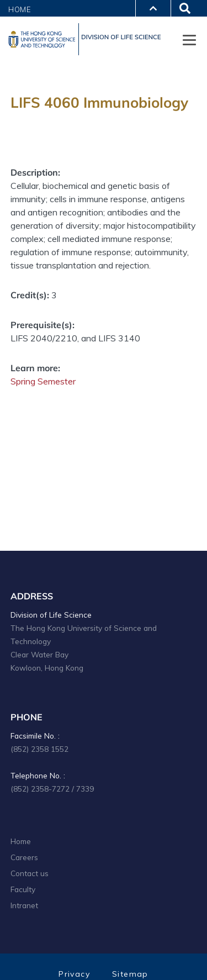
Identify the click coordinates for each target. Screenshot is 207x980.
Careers (24, 857)
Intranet (24, 905)
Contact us (30, 873)
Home (20, 9)
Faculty (23, 889)
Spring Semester (43, 381)
